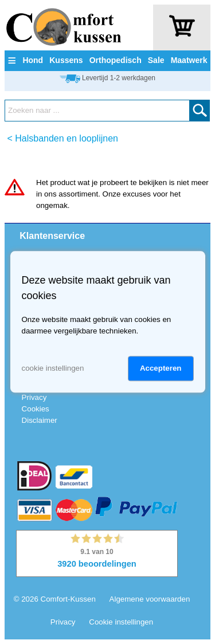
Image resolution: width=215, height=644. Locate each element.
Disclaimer (40, 420)
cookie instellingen (53, 369)
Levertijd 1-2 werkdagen (119, 78)
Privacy (34, 397)
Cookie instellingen (121, 622)
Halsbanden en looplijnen (67, 138)
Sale (156, 60)
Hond (33, 60)
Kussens (66, 60)
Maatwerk (189, 60)
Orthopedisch (116, 60)
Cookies (36, 409)
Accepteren (161, 369)
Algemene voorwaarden (150, 599)
